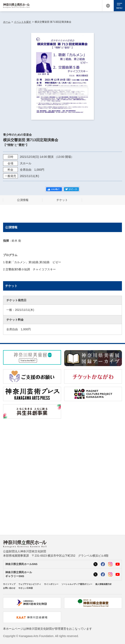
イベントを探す (23, 22)
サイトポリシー (51, 584)
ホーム (7, 22)
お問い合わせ (9, 588)
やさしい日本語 (26, 588)
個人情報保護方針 (103, 584)
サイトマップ (9, 584)
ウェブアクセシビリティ (30, 584)
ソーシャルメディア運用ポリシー (77, 584)
